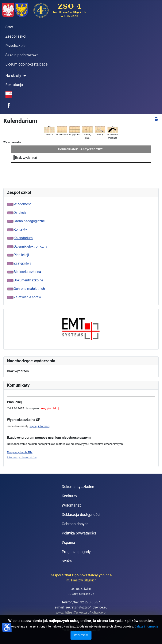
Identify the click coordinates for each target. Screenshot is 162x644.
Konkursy (70, 496)
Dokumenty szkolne (78, 487)
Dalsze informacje (146, 626)
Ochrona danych (75, 524)
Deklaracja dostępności (81, 515)
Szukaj (67, 561)
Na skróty (13, 76)
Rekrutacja (14, 85)
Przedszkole (16, 46)
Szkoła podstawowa (22, 55)
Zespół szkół (16, 36)
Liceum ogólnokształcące (27, 64)
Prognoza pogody (76, 552)
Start (9, 27)
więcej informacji (40, 426)
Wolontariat (71, 505)
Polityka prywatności (79, 533)
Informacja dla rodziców (22, 457)
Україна (68, 543)
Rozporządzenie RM (20, 452)
